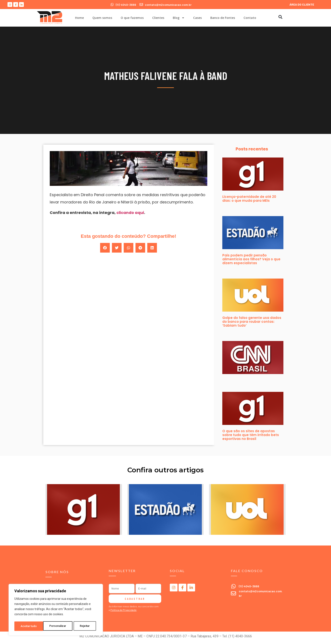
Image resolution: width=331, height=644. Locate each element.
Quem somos (102, 18)
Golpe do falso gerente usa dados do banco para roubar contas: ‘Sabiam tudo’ (252, 322)
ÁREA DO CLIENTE (302, 4)
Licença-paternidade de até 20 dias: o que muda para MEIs (249, 199)
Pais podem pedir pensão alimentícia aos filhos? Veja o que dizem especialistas (251, 259)
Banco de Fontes (223, 18)
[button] (280, 17)
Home (79, 18)
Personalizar (29, 626)
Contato (250, 18)
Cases (197, 18)
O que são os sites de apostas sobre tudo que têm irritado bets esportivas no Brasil (251, 435)
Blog (179, 18)
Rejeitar (56, 626)
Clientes (158, 18)
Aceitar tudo (83, 626)
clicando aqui (130, 213)
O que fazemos (132, 18)
